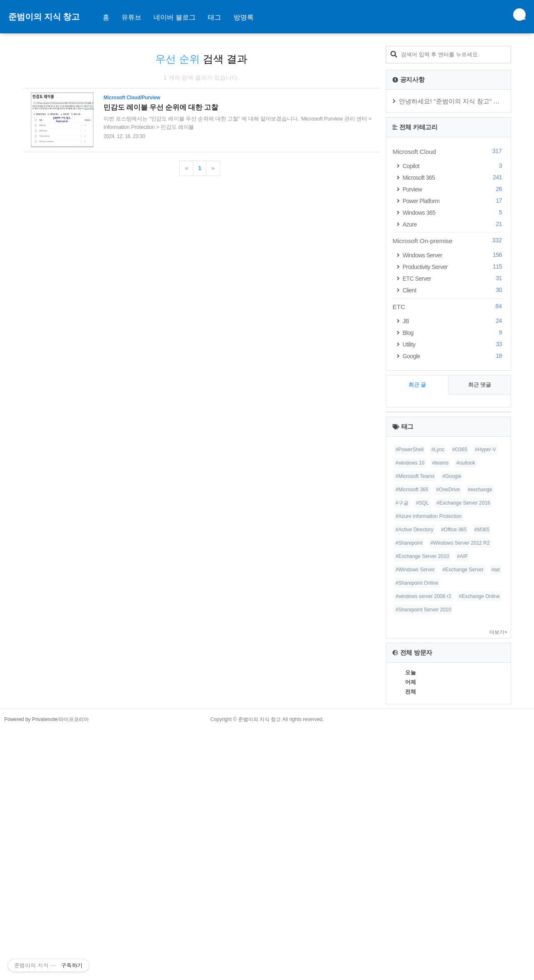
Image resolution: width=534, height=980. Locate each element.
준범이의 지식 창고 (44, 17)
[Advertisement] (201, 185)
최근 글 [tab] (417, 385)
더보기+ (498, 882)
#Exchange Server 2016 (463, 753)
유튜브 (131, 17)
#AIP (462, 807)
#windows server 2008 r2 (423, 847)
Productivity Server (453, 267)
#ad (496, 820)
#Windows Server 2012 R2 (460, 793)
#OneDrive (448, 740)
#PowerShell (409, 700)
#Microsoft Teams (415, 726)
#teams (440, 713)
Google (453, 356)
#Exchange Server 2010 (422, 807)
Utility (453, 344)
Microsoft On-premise (448, 241)
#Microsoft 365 (412, 740)
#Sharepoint (409, 793)
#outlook (466, 713)
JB (453, 321)
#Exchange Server (463, 820)
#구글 (402, 753)
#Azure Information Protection (429, 766)
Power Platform (453, 201)
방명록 (244, 17)
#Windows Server (415, 820)
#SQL (422, 753)
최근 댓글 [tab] (480, 385)
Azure (453, 224)
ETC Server (453, 278)
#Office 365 (454, 780)
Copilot (453, 166)
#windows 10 (410, 713)
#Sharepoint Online (417, 833)
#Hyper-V (485, 700)
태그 (214, 17)
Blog (453, 333)
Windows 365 (453, 212)
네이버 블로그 (174, 17)
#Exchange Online (479, 847)
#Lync (438, 700)
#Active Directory (414, 780)
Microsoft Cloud (448, 151)
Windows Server (453, 255)
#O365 (460, 700)
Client (453, 290)
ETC (448, 307)
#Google (452, 726)
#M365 (482, 780)
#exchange (480, 740)
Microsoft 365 (453, 177)
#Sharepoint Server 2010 (423, 860)
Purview (453, 189)
